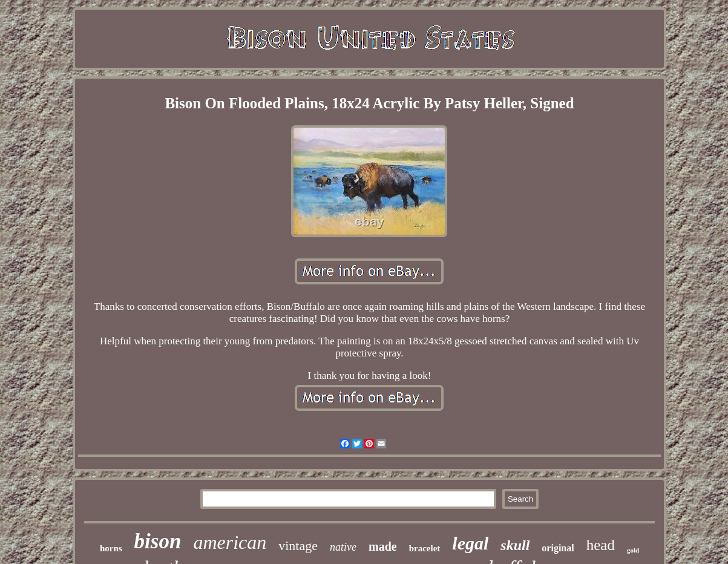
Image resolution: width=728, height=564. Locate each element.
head (601, 545)
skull (515, 545)
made (383, 546)
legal (470, 543)
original (558, 548)
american (230, 542)
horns (111, 548)
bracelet (425, 548)
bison (158, 541)
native (343, 547)
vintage (298, 546)
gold (633, 550)
